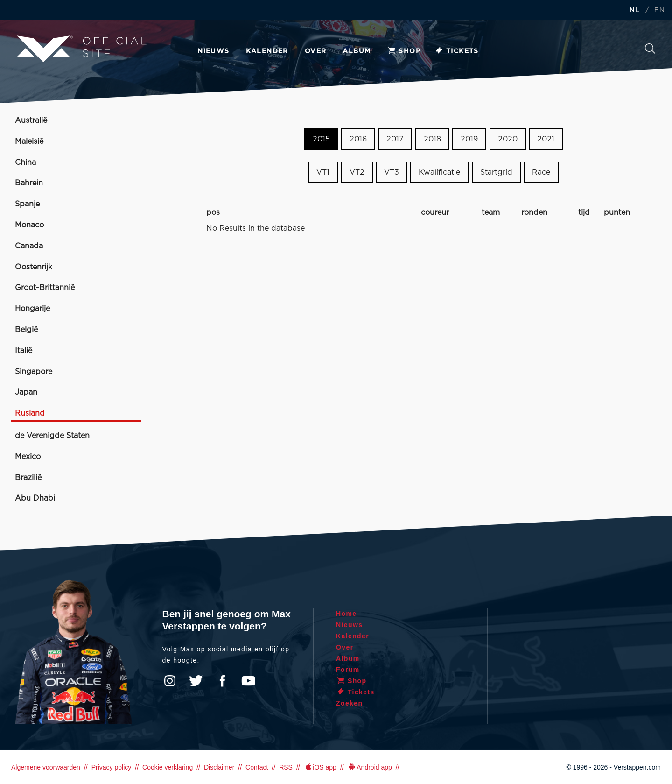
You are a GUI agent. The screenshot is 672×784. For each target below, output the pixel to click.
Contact (257, 767)
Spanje (27, 204)
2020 (508, 139)
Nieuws (213, 51)
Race (541, 172)
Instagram (170, 681)
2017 (395, 139)
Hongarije (32, 309)
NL (635, 11)
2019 (469, 139)
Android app (370, 767)
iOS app (320, 767)
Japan (26, 392)
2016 (358, 139)
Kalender (267, 51)
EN (660, 11)
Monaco (29, 225)
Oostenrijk (34, 267)
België (26, 330)
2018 (432, 139)
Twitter (196, 681)
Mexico (28, 457)
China (25, 162)
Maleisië (29, 141)
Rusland (30, 413)
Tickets (457, 51)
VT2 (357, 172)
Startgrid (496, 172)
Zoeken (650, 49)
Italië (24, 351)
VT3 (392, 172)
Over (316, 51)
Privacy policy (112, 767)
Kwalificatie (439, 172)
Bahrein (29, 183)
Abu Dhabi (35, 498)
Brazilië (28, 478)
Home (346, 614)
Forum (348, 670)
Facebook (222, 681)
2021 (546, 139)
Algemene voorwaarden (46, 767)
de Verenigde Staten (52, 436)
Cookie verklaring (168, 767)
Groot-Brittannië (45, 288)
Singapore (34, 372)
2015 (321, 139)
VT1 (323, 172)
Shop (404, 51)
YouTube (248, 681)
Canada (29, 246)
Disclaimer (219, 767)
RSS (286, 767)
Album (357, 51)
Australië (31, 120)
